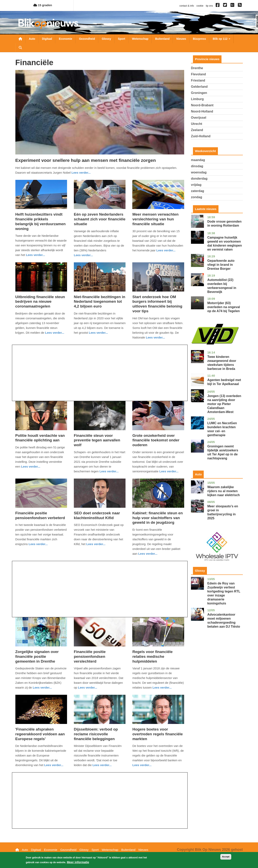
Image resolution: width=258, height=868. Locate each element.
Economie (66, 39)
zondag (197, 197)
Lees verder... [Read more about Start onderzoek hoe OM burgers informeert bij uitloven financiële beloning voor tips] (155, 337)
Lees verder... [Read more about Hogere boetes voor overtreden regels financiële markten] (142, 765)
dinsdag (197, 166)
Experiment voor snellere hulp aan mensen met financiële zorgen (86, 160)
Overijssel (199, 118)
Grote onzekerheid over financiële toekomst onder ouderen (156, 440)
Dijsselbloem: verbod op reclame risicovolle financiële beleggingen (96, 734)
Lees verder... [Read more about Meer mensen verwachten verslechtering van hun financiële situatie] (166, 250)
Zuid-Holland (201, 136)
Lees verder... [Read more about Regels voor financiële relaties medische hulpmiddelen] (162, 687)
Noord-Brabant (202, 105)
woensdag (199, 172)
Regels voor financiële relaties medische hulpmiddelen (152, 656)
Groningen (199, 93)
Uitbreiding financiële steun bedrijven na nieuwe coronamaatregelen (40, 302)
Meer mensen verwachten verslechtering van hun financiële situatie (155, 219)
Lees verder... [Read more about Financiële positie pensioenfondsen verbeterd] (38, 544)
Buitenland (162, 39)
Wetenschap (140, 39)
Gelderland (199, 87)
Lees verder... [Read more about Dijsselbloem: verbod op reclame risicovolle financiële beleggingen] (102, 765)
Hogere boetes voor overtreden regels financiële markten (157, 734)
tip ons (209, 6)
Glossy (106, 39)
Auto (32, 39)
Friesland (198, 80)
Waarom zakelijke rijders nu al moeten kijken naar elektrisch (224, 491)
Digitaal (47, 39)
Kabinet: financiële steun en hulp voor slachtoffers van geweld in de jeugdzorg (157, 518)
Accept (226, 857)
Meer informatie (78, 862)
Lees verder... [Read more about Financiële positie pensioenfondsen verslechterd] (88, 687)
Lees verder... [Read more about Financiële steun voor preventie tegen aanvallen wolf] (109, 471)
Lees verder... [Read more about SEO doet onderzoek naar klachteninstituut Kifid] (96, 544)
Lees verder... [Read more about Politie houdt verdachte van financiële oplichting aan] (31, 466)
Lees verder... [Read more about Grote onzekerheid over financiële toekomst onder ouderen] (169, 471)
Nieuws (181, 39)
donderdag (199, 179)
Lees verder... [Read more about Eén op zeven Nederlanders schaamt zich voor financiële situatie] (83, 255)
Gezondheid (87, 39)
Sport (122, 39)
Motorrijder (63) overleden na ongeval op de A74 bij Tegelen (224, 307)
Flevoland (198, 74)
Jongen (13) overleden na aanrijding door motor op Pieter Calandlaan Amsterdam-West (224, 404)
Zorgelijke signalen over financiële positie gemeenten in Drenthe (37, 656)
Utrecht (197, 124)
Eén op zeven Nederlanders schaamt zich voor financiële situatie (100, 219)
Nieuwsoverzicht (20, 39)
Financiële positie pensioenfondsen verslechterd (90, 656)
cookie (200, 6)
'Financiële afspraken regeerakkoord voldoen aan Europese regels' (40, 734)
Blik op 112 (221, 39)
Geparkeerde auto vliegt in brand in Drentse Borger (221, 265)
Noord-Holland (202, 111)
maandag (198, 160)
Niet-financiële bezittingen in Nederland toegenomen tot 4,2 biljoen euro (100, 302)
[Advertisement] (100, 373)
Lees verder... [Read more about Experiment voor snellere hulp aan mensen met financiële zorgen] (81, 173)
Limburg (197, 99)
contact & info (187, 6)
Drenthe (197, 68)
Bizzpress (199, 39)
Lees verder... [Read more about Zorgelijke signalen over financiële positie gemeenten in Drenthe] (42, 687)
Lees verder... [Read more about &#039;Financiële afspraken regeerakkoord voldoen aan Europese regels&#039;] (54, 765)
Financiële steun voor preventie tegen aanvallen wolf (97, 440)
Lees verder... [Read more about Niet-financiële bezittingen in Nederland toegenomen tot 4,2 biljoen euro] (98, 333)
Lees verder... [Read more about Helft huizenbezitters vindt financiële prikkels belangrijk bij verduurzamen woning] (36, 255)
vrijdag (196, 185)
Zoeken (20, 48)
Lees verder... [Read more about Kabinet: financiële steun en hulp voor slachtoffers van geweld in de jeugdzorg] (148, 554)
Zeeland (197, 130)
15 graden (43, 5)
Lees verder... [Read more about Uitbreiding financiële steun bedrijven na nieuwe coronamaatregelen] (55, 333)
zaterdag (198, 191)
